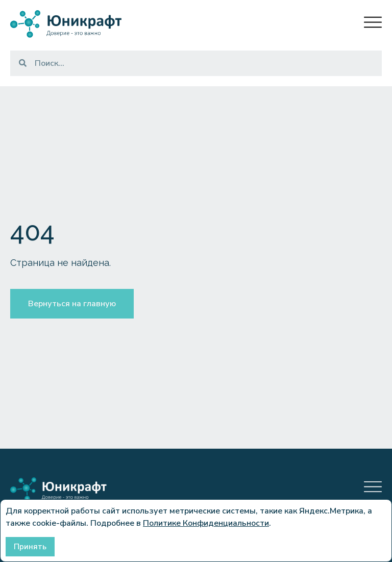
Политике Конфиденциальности (206, 523)
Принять (30, 547)
